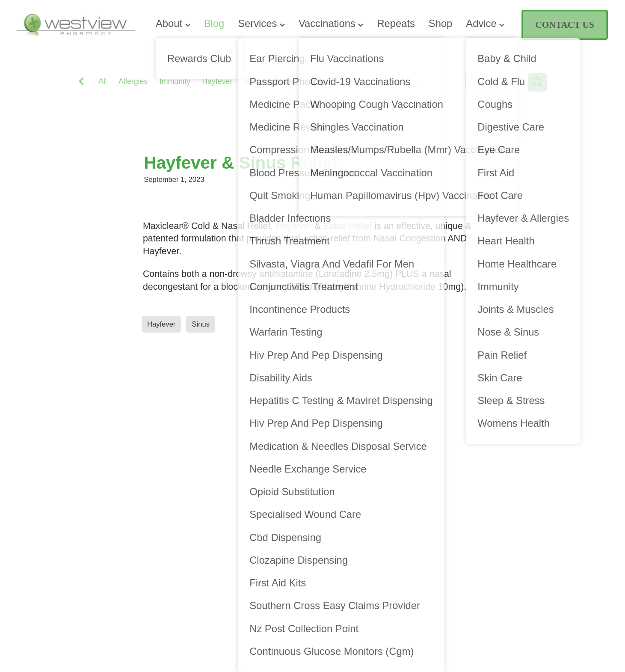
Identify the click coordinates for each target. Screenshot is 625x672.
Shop (440, 23)
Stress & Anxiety (272, 81)
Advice (485, 23)
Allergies (133, 81)
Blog (214, 23)
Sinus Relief (348, 226)
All (103, 81)
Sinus (410, 81)
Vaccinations (331, 23)
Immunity (175, 81)
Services (261, 23)
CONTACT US (564, 25)
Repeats (396, 23)
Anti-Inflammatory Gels (350, 81)
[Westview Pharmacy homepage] (76, 25)
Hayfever (217, 81)
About (173, 23)
